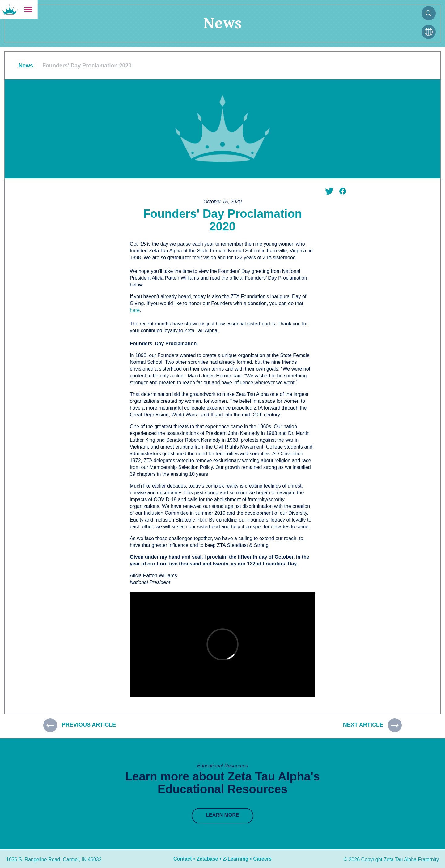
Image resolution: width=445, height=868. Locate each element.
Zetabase (207, 859)
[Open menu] (28, 10)
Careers (262, 859)
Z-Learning (236, 859)
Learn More (222, 815)
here (135, 310)
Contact (183, 859)
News (26, 66)
